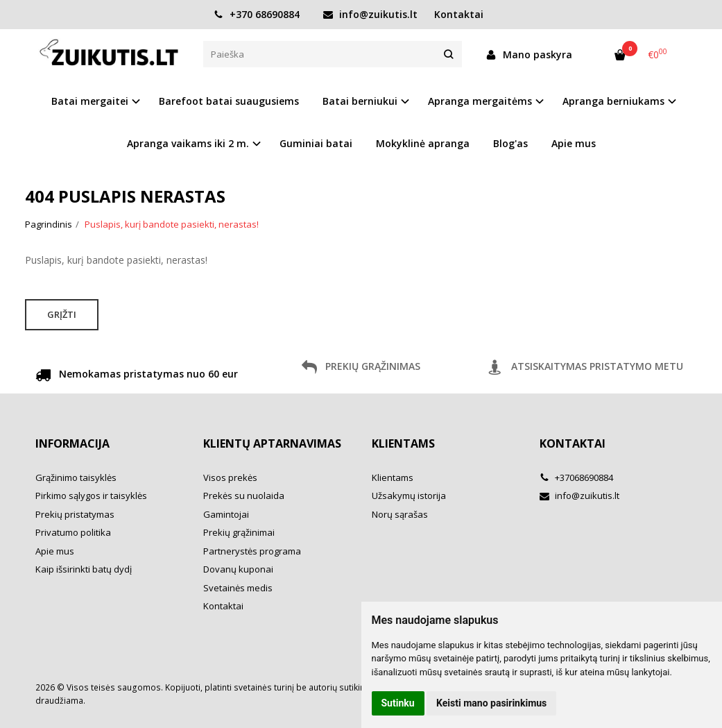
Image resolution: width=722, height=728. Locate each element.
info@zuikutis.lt (370, 14)
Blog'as (510, 143)
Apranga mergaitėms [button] (480, 101)
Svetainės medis (238, 588)
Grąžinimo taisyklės (76, 477)
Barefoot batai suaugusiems (229, 101)
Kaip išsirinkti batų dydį (84, 569)
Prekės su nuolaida (244, 496)
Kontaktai (459, 14)
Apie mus (574, 143)
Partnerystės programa (252, 551)
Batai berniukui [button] (360, 101)
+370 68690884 (257, 14)
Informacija (72, 443)
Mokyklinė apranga (423, 143)
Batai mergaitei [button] (90, 101)
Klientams (403, 443)
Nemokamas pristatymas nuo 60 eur (137, 376)
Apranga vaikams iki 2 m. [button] (188, 143)
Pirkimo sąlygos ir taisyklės (91, 496)
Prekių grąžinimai (239, 532)
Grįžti (62, 314)
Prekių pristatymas (75, 514)
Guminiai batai (316, 143)
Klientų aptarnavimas (272, 443)
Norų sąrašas (400, 514)
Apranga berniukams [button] (613, 101)
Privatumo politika (73, 532)
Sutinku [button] (398, 703)
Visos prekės (230, 477)
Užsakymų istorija (409, 496)
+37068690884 (576, 477)
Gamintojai (226, 514)
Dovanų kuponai (238, 569)
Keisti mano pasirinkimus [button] (491, 703)
